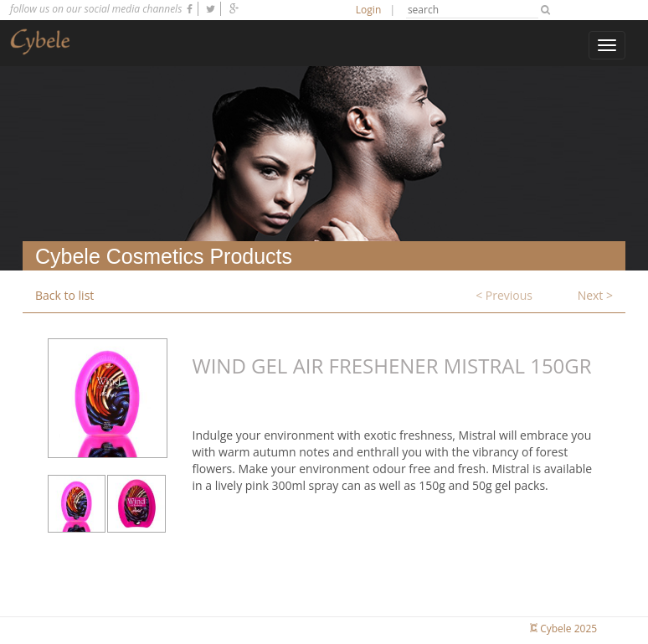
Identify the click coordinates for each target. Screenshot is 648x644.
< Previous (504, 295)
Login (368, 10)
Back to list (64, 295)
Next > (595, 295)
